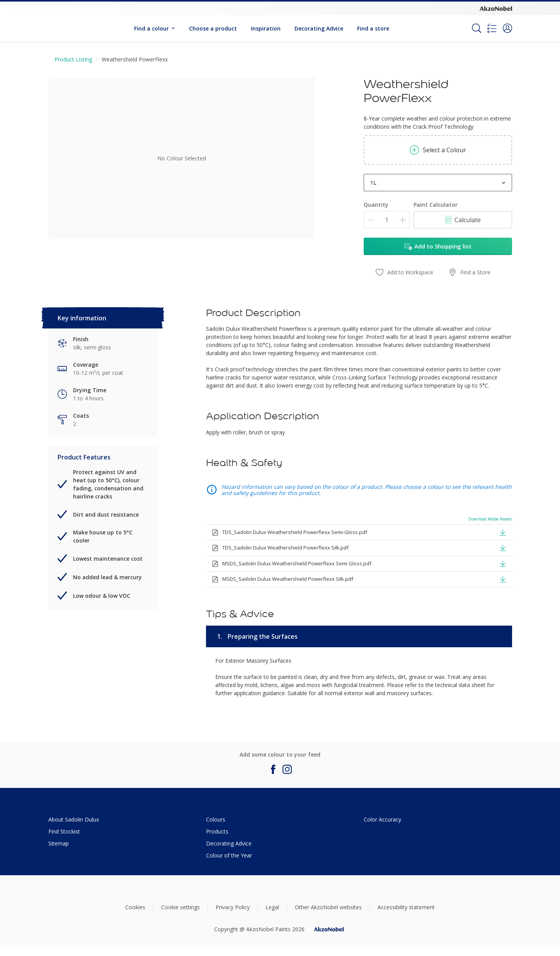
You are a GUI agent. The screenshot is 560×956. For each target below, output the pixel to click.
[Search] (477, 28)
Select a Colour (438, 150)
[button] (507, 28)
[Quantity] (387, 220)
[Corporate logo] (496, 8)
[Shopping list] (492, 28)
